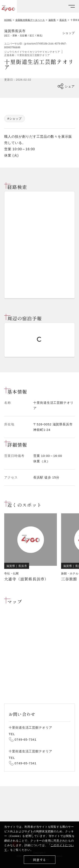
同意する (39, 860)
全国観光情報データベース (30, 20)
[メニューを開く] (72, 6)
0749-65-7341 (25, 739)
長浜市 (63, 20)
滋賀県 (52, 20)
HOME (8, 20)
